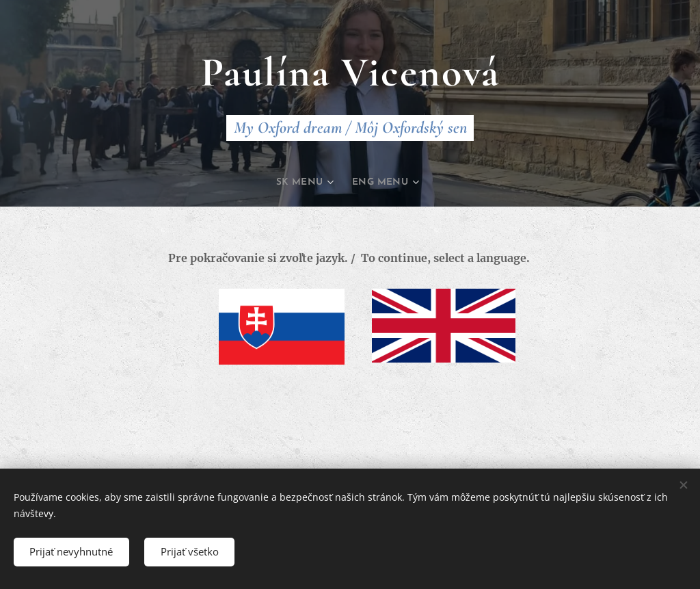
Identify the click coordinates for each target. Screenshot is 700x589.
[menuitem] (305, 183)
